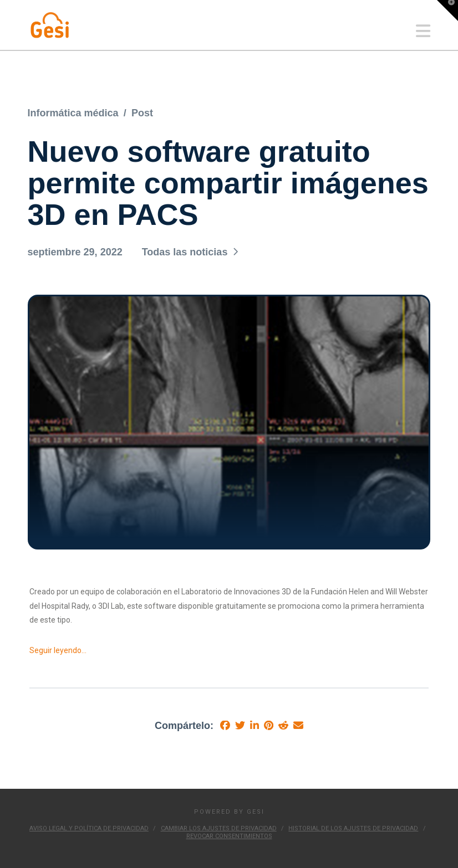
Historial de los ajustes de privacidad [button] (353, 828)
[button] (423, 31)
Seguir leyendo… (58, 650)
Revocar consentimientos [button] (229, 836)
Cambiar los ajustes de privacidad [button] (219, 828)
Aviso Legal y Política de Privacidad (89, 828)
